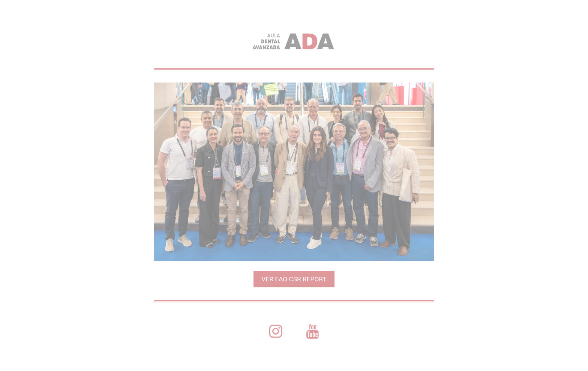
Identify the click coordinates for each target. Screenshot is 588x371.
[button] (276, 331)
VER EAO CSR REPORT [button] (294, 279)
